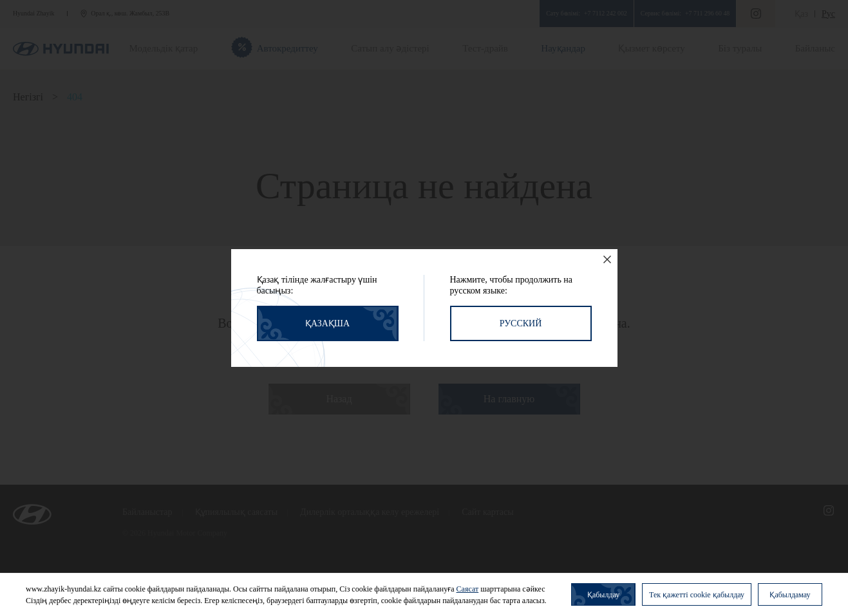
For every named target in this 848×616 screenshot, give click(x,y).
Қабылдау (603, 595)
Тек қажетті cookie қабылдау (697, 595)
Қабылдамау (790, 595)
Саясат (468, 589)
